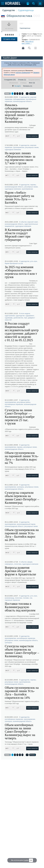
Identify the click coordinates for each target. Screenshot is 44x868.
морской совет (33, 222)
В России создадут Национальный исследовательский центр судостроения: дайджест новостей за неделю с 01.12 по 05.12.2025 (22, 332)
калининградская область (22, 101)
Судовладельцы (26, 10)
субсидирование (19, 99)
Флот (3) (32, 83)
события (23, 222)
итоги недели (25, 313)
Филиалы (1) (28, 86)
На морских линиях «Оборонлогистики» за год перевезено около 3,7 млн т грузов (20, 158)
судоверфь (9, 318)
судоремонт (30, 316)
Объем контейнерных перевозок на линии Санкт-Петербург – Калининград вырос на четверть (20, 732)
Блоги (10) (16, 65)
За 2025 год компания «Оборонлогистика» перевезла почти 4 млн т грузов (21, 272)
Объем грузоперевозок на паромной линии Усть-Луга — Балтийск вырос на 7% (22, 458)
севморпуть (9, 564)
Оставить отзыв (9, 39)
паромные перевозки (12, 600)
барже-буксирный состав (14, 263)
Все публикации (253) (29, 65)
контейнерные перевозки (14, 404)
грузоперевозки (19, 147)
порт (26, 318)
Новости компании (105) (21, 63)
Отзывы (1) (22, 80)
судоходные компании (13, 150)
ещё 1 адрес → (27, 43)
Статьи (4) (8, 63)
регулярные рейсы (24, 402)
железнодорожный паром (26, 524)
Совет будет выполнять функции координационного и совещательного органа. (21, 246)
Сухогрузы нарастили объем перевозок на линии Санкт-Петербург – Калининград (22, 651)
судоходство (25, 97)
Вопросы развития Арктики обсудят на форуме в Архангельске (20, 571)
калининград (9, 598)
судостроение (10, 316)
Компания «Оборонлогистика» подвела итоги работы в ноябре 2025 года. (22, 429)
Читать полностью (32, 136)
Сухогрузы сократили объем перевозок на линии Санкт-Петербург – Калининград (22, 498)
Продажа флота (34, 80)
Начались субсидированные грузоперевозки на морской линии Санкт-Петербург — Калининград (20, 113)
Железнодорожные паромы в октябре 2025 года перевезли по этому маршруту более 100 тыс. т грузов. (21, 546)
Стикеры (23, 83)
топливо (26, 598)
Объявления (13, 83)
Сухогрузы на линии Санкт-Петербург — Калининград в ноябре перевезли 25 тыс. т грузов (20, 417)
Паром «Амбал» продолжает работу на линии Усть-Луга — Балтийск (19, 198)
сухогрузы (21, 487)
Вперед (33, 94)
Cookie (26, 860)
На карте (16, 86)
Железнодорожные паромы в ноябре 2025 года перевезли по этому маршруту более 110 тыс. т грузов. (20, 469)
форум (30, 562)
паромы (33, 185)
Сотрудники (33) (10, 80)
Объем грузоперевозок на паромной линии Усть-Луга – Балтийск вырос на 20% (22, 535)
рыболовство (18, 318)
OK (31, 860)
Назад (8, 94)
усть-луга (34, 261)
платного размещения (23, 73)
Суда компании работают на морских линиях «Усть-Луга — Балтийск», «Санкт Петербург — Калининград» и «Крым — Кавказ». (22, 169)
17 (27, 93)
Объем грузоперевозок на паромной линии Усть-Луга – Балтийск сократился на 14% (22, 693)
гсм (31, 598)
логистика (18, 564)
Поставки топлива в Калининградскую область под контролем (20, 607)
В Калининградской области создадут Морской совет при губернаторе (18, 235)
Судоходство (9, 10)
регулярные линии (32, 147)
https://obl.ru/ (29, 42)
